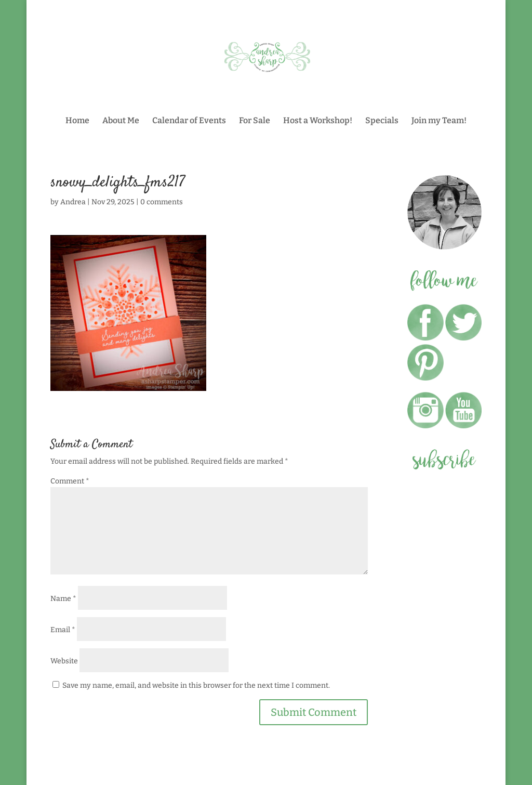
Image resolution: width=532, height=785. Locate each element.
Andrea (73, 202)
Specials (382, 121)
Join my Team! (439, 121)
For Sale (255, 121)
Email (63, 630)
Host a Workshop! (318, 121)
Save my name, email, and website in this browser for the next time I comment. (196, 685)
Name (63, 599)
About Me (121, 121)
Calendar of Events (189, 121)
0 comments (162, 202)
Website (64, 661)
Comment (70, 481)
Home (77, 121)
